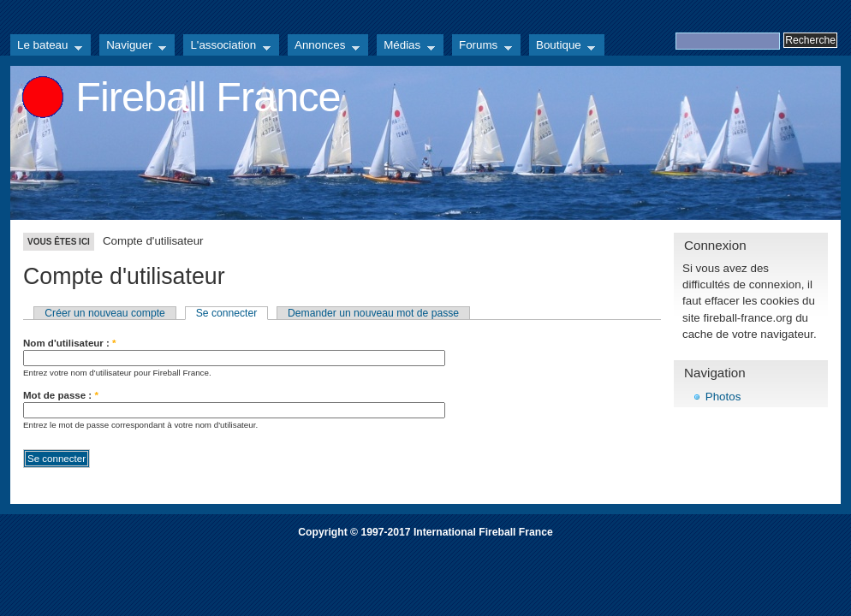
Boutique (562, 47)
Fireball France (208, 97)
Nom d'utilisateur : (70, 343)
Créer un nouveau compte (105, 313)
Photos (723, 397)
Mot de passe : (61, 395)
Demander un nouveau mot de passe (373, 313)
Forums (482, 47)
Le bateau (46, 47)
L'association (227, 47)
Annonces (324, 47)
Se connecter (227, 313)
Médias (406, 47)
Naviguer (133, 47)
